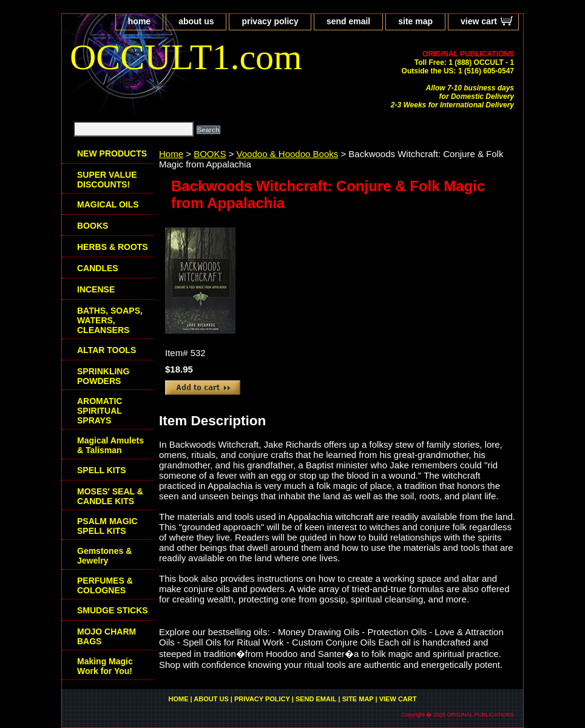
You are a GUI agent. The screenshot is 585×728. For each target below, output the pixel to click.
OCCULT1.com (186, 57)
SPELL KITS (102, 470)
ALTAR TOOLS (107, 350)
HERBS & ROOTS (113, 247)
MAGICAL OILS (108, 204)
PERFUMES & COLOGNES (105, 585)
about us (196, 21)
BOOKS (210, 154)
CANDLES (98, 268)
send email (348, 21)
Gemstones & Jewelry (104, 556)
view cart (479, 21)
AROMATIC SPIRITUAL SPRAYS (100, 411)
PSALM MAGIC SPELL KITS (107, 526)
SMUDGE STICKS (113, 610)
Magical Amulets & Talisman (110, 445)
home (139, 21)
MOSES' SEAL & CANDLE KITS (110, 496)
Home (171, 154)
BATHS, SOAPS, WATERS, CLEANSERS (110, 320)
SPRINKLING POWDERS (103, 376)
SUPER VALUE (107, 180)
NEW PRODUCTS (112, 153)
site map (415, 21)
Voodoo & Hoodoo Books (288, 154)
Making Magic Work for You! (105, 666)
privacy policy (270, 21)
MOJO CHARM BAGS (107, 636)
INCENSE (96, 289)
